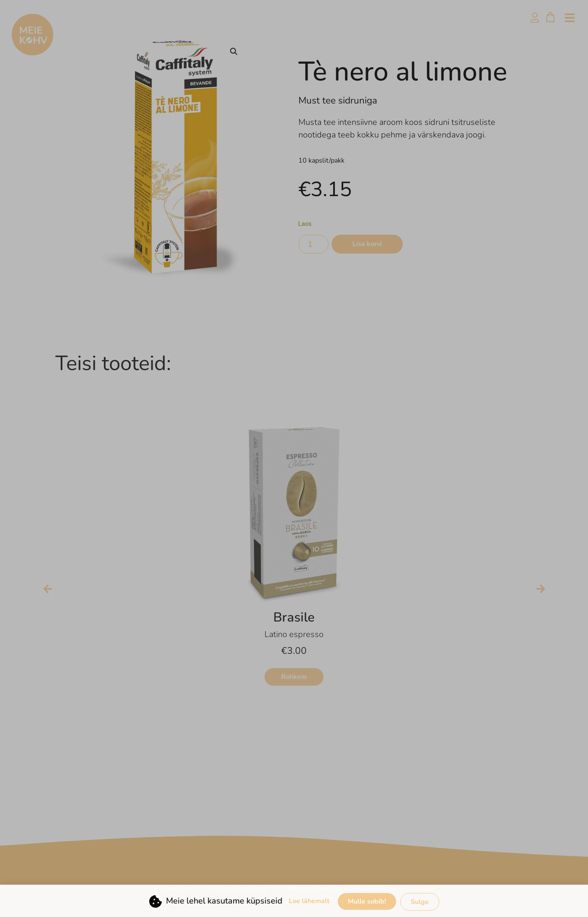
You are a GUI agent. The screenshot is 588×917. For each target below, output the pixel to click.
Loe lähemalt (309, 910)
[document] (294, 458)
